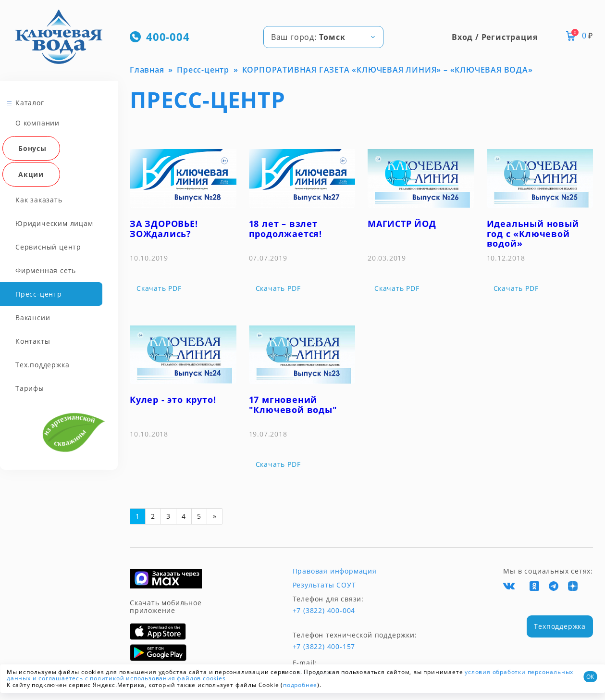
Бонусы (32, 148)
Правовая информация (335, 571)
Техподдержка (560, 626)
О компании (37, 123)
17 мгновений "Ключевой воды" (293, 405)
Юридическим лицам (54, 223)
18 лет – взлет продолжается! (285, 229)
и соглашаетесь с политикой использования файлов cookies (129, 678)
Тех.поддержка (42, 365)
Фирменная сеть (46, 270)
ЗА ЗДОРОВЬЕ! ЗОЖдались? (164, 229)
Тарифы (30, 388)
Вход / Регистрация (494, 37)
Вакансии (33, 318)
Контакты (33, 341)
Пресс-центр (39, 294)
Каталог (30, 103)
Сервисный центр (48, 247)
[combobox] (323, 37)
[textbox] (323, 37)
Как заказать (39, 200)
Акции (31, 174)
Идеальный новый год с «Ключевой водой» (533, 233)
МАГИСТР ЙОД (402, 224)
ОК (590, 677)
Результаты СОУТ (324, 585)
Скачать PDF (159, 288)
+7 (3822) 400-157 (324, 647)
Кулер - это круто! (173, 400)
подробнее (300, 685)
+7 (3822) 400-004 (324, 611)
